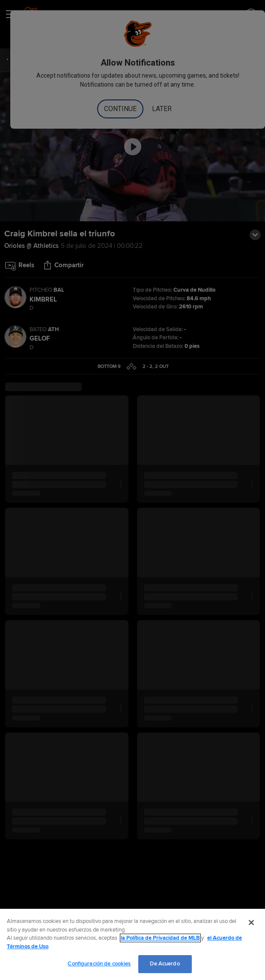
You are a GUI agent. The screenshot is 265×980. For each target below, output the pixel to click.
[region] (132, 944)
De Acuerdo (165, 964)
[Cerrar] (251, 923)
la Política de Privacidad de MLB (160, 938)
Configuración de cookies (99, 964)
